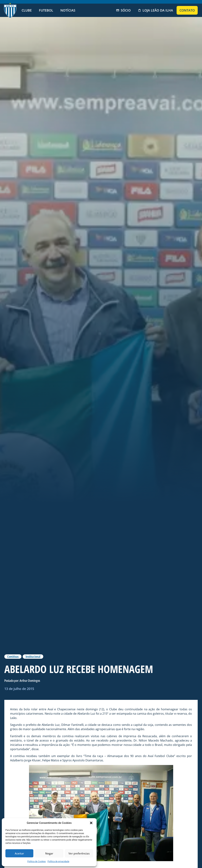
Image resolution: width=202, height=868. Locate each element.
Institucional (33, 657)
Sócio (123, 10)
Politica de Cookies (37, 862)
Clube (27, 10)
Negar (49, 853)
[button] (91, 823)
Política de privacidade (58, 862)
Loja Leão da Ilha (155, 10)
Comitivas (13, 657)
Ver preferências (79, 853)
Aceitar (19, 853)
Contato (187, 10)
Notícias (68, 10)
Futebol (46, 10)
